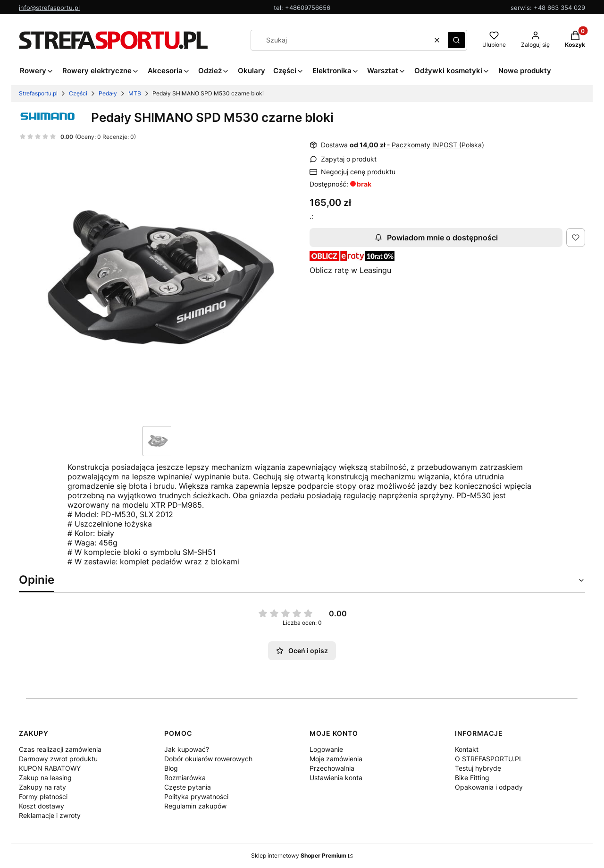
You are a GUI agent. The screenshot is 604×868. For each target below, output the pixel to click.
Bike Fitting (472, 778)
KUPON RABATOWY (50, 768)
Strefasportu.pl (38, 93)
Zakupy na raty (42, 787)
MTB (135, 93)
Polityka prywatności (196, 796)
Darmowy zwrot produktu (58, 759)
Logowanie (326, 749)
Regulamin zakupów (195, 806)
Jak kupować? (187, 749)
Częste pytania (188, 787)
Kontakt (467, 749)
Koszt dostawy (42, 806)
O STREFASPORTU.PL (489, 759)
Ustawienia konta (336, 778)
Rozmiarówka (185, 778)
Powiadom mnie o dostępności (436, 238)
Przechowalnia (332, 768)
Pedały (108, 93)
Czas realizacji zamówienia (60, 749)
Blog (171, 768)
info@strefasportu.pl (49, 8)
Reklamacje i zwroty (50, 815)
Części (78, 93)
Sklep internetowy (299, 855)
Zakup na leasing (45, 778)
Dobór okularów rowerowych (208, 759)
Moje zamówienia (336, 759)
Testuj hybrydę (478, 768)
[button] (456, 40)
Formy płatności (43, 796)
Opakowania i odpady (489, 787)
